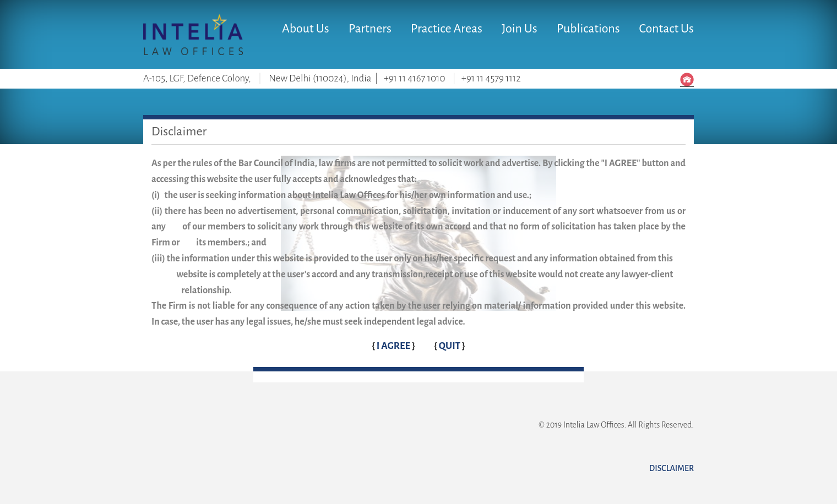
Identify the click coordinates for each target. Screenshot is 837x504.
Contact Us (667, 29)
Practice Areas (447, 29)
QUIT (450, 346)
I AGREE (394, 346)
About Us (306, 29)
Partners (370, 29)
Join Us (520, 29)
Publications (588, 29)
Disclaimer (672, 468)
